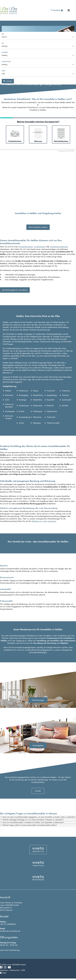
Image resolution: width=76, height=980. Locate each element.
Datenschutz (15, 970)
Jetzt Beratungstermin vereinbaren (15, 290)
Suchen (8, 81)
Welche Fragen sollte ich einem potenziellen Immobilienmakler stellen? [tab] (28, 825)
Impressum (4, 970)
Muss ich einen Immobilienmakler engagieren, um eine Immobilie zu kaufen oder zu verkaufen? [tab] (38, 817)
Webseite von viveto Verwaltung (44, 521)
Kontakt (38, 791)
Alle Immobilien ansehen (38, 227)
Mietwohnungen (38, 700)
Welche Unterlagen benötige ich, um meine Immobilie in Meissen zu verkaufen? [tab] (32, 820)
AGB (23, 970)
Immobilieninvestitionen (59, 247)
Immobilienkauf (40, 247)
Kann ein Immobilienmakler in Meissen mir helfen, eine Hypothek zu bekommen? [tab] (32, 822)
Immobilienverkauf (26, 247)
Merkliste (57, 10)
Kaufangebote (38, 745)
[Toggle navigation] (69, 10)
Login (3, 973)
